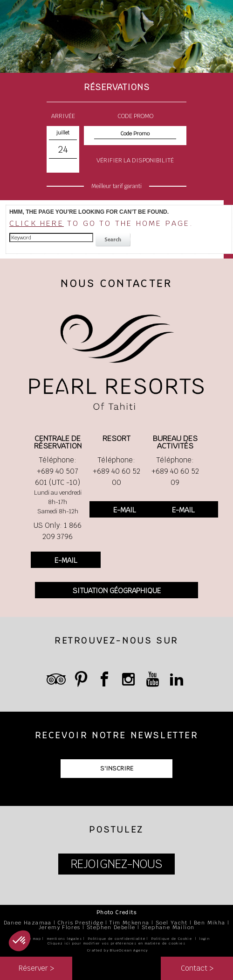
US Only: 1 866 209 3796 (58, 531)
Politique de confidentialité (117, 939)
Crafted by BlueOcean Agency (118, 950)
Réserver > (36, 968)
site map (32, 939)
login (205, 939)
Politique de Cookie (172, 939)
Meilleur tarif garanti (116, 186)
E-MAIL (66, 560)
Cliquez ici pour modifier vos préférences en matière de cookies (116, 943)
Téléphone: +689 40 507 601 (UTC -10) (58, 471)
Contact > (197, 968)
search (114, 240)
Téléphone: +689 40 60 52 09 (175, 471)
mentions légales (65, 939)
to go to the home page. (102, 223)
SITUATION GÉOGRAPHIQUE (117, 591)
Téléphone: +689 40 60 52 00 (116, 471)
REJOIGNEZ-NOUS (116, 864)
